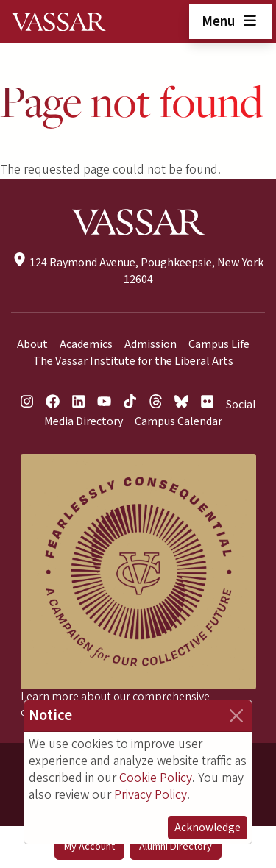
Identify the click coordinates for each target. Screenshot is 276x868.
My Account (89, 846)
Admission (151, 344)
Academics (86, 344)
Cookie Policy (156, 778)
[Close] (236, 716)
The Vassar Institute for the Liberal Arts (133, 361)
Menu (231, 21)
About (32, 344)
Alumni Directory (176, 846)
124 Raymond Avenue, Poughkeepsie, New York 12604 (138, 271)
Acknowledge (208, 828)
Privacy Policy (151, 795)
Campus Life (219, 344)
